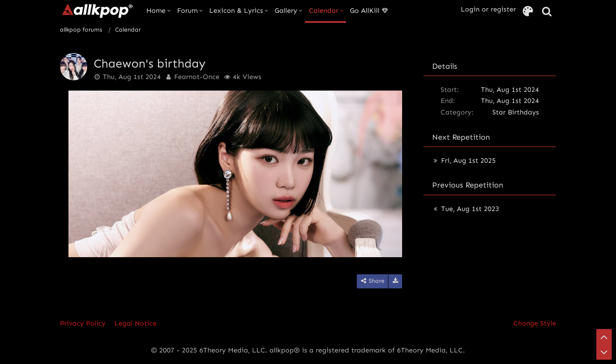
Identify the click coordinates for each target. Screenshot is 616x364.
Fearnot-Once (197, 77)
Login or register (488, 9)
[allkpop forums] (97, 11)
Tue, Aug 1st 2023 (470, 209)
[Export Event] (395, 281)
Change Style (535, 323)
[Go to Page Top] (604, 337)
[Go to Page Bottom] (604, 352)
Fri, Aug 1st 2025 (468, 160)
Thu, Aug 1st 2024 (132, 77)
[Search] (547, 12)
